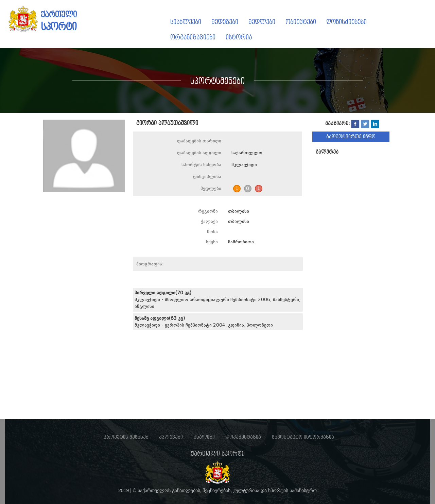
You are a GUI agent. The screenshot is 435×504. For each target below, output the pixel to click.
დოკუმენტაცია (243, 437)
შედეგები (225, 22)
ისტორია (239, 37)
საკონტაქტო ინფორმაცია (303, 437)
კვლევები (171, 437)
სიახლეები (186, 22)
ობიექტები (301, 22)
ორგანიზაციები (193, 37)
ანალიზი (204, 437)
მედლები (262, 22)
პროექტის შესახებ (126, 437)
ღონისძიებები (346, 22)
